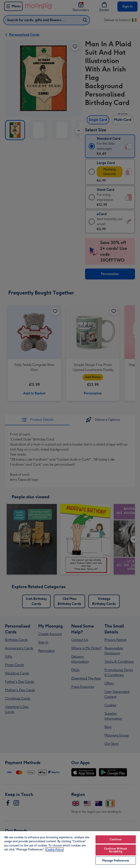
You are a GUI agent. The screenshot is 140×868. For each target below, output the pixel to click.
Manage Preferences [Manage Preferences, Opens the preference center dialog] (116, 861)
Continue (116, 839)
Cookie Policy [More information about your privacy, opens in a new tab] (55, 849)
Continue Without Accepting (116, 850)
